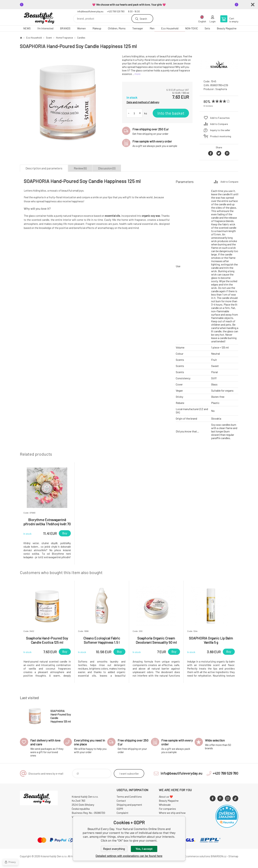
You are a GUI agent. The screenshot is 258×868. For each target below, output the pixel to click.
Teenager (138, 28)
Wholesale (165, 805)
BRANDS (65, 28)
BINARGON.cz (218, 856)
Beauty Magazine (227, 28)
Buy (65, 533)
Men (152, 28)
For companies (167, 809)
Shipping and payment (129, 805)
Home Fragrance (64, 38)
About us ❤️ (166, 797)
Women (81, 28)
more (138, 74)
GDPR (120, 809)
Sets (207, 28)
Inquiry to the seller (220, 130)
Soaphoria (221, 89)
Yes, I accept (144, 849)
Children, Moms (117, 28)
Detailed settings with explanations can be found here (129, 856)
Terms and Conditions (129, 797)
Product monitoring (221, 136)
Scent (49, 38)
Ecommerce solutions (197, 856)
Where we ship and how (172, 813)
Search (143, 19)
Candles (81, 38)
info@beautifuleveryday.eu (90, 11)
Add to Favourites (220, 118)
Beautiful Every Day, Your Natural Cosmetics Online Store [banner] (41, 17)
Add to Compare (219, 124)
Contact (121, 801)
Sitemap (233, 856)
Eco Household (170, 28)
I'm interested (45, 28)
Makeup (97, 28)
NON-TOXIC (192, 28)
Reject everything (114, 849)
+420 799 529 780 (116, 11)
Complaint (122, 813)
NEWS (27, 28)
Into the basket (171, 113)
